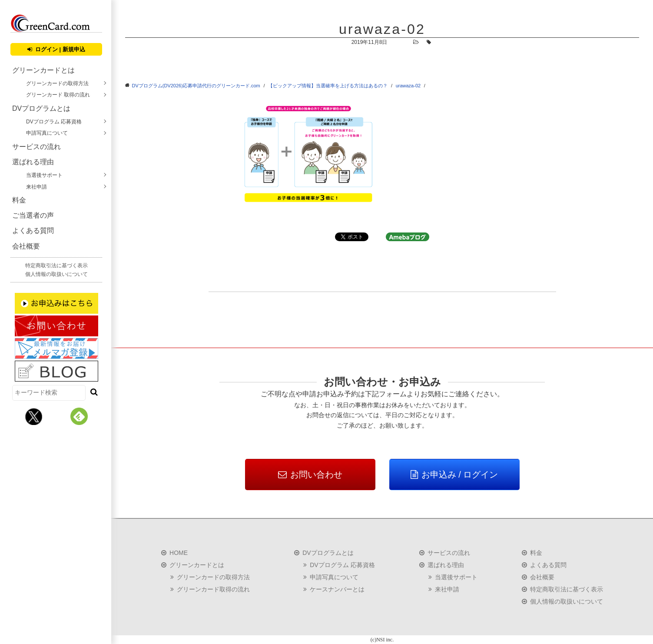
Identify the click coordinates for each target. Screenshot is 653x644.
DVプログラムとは (41, 108)
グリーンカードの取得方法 (57, 83)
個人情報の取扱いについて (56, 274)
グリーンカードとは (43, 70)
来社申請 (36, 187)
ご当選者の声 (33, 215)
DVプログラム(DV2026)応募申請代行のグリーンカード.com (196, 86)
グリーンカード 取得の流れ (58, 95)
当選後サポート (44, 175)
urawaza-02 (408, 86)
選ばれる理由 (33, 162)
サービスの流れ (36, 147)
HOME (179, 553)
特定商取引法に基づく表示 (56, 266)
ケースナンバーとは (337, 589)
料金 (19, 200)
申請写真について (47, 133)
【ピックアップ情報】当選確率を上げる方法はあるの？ (328, 86)
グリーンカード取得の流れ (213, 589)
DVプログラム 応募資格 (54, 122)
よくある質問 (33, 231)
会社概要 (26, 246)
